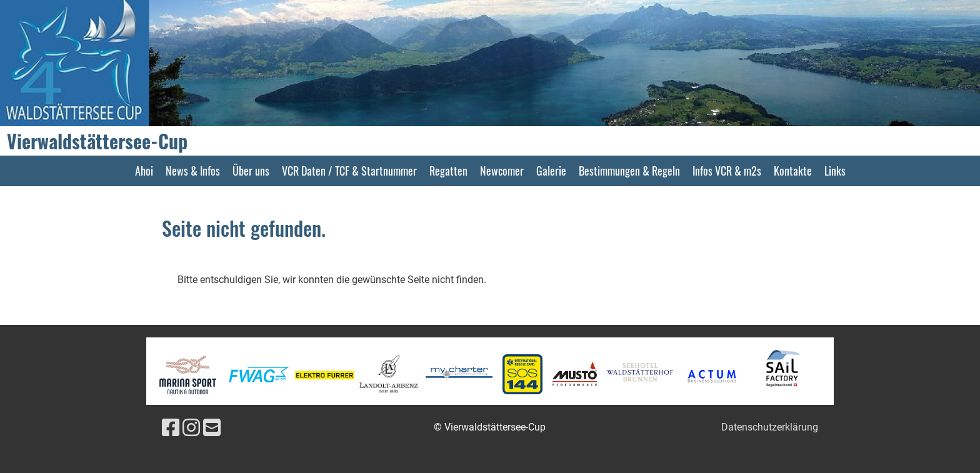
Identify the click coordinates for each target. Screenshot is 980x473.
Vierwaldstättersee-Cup (97, 141)
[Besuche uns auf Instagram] (191, 428)
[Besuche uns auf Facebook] (171, 428)
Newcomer (502, 171)
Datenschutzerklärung (770, 427)
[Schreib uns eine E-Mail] (212, 428)
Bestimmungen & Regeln (629, 171)
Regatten (448, 171)
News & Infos (193, 171)
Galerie (551, 171)
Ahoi (144, 171)
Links (835, 171)
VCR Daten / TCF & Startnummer (349, 171)
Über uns (251, 171)
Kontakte (793, 171)
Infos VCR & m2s (727, 171)
